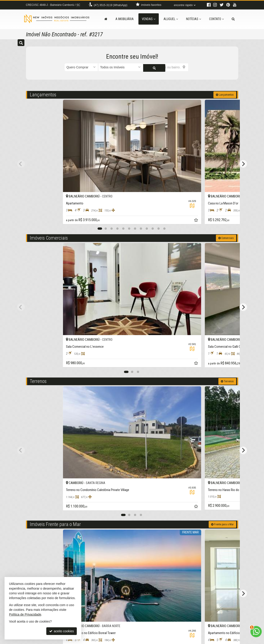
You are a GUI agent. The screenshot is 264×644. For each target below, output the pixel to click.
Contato (216, 19)
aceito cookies (62, 631)
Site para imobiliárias (210, 641)
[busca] (233, 19)
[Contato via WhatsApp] (256, 632)
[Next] (243, 140)
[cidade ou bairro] (166, 67)
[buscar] (194, 67)
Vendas (149, 19)
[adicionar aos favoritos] (89, 173)
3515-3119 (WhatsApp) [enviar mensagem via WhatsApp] (111, 5)
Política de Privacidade (155, 641)
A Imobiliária (125, 19)
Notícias (194, 19)
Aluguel (171, 19)
